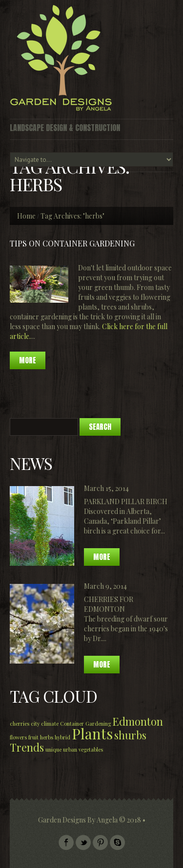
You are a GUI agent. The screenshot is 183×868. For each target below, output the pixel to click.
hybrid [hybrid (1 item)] (62, 737)
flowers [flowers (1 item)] (18, 737)
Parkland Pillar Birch (126, 501)
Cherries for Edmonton (109, 604)
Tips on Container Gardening (72, 243)
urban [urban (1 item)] (70, 749)
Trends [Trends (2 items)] (27, 747)
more (28, 360)
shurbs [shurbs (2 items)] (130, 735)
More (102, 557)
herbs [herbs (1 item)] (47, 737)
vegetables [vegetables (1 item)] (91, 749)
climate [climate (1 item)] (50, 723)
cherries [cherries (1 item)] (20, 723)
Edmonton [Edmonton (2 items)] (138, 721)
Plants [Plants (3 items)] (92, 733)
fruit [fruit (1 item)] (33, 737)
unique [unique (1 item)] (53, 749)
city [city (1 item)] (35, 723)
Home (26, 216)
